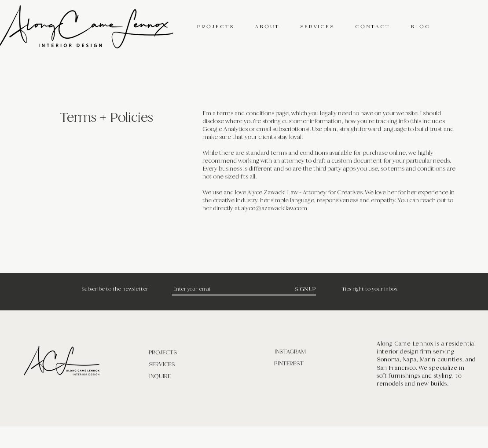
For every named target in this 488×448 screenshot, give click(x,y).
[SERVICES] (180, 364)
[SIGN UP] (305, 289)
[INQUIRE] (180, 376)
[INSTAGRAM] (305, 351)
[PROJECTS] (180, 352)
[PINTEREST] (305, 363)
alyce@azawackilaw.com (274, 208)
